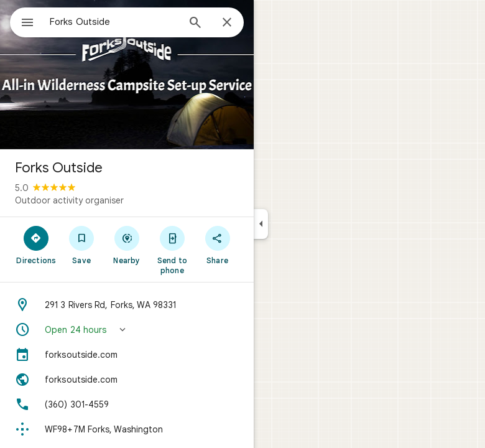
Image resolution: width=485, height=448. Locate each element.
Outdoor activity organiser (69, 200)
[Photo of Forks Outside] (127, 75)
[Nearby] (127, 245)
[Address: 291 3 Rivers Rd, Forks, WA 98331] (127, 305)
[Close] (227, 23)
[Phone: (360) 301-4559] (127, 404)
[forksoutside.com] (127, 355)
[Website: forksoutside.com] (127, 380)
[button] (127, 330)
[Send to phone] (172, 250)
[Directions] (36, 245)
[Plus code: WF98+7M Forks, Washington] (127, 429)
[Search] (195, 24)
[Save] (82, 245)
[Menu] (27, 24)
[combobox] (114, 22)
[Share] (217, 245)
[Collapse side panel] (261, 224)
